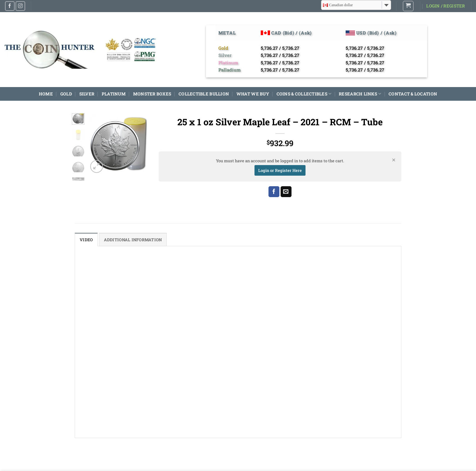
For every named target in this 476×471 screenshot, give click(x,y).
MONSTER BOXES (152, 94)
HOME (46, 94)
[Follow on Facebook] (10, 6)
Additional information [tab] (135, 240)
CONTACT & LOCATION (413, 94)
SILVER (87, 94)
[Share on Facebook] (274, 192)
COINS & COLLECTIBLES (304, 94)
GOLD (66, 94)
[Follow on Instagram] (20, 6)
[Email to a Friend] (286, 192)
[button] (408, 6)
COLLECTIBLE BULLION (204, 94)
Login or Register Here (280, 170)
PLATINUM (114, 94)
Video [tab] (86, 240)
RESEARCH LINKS (360, 94)
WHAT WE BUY (253, 94)
